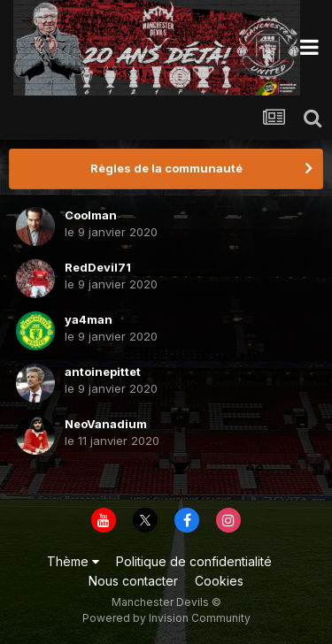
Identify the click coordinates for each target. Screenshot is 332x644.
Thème (73, 561)
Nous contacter (133, 581)
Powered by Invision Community (166, 618)
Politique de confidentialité (194, 561)
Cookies (219, 581)
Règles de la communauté (166, 168)
